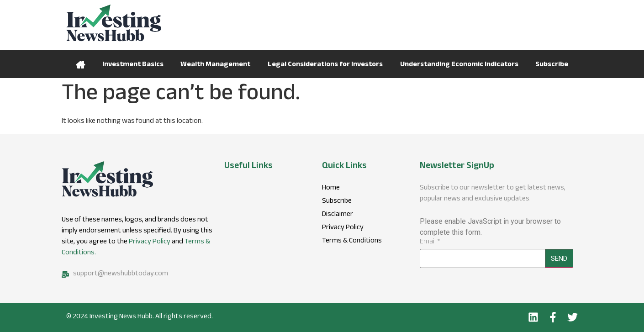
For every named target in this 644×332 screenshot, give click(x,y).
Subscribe (552, 65)
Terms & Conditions (352, 242)
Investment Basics (133, 65)
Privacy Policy (150, 242)
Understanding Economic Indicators (459, 65)
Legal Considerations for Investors (325, 65)
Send (559, 258)
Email (430, 242)
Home (80, 64)
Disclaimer (338, 215)
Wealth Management (215, 65)
